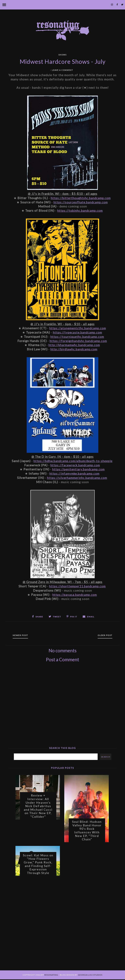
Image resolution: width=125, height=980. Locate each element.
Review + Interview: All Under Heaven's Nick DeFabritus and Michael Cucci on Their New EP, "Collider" (38, 806)
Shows (62, 55)
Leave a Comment (62, 70)
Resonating (51, 976)
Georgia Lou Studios (90, 976)
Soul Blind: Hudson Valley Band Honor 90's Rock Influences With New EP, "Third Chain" (87, 831)
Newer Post (21, 635)
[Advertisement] (62, 717)
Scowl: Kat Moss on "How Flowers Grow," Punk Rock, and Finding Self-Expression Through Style (38, 865)
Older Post (104, 635)
